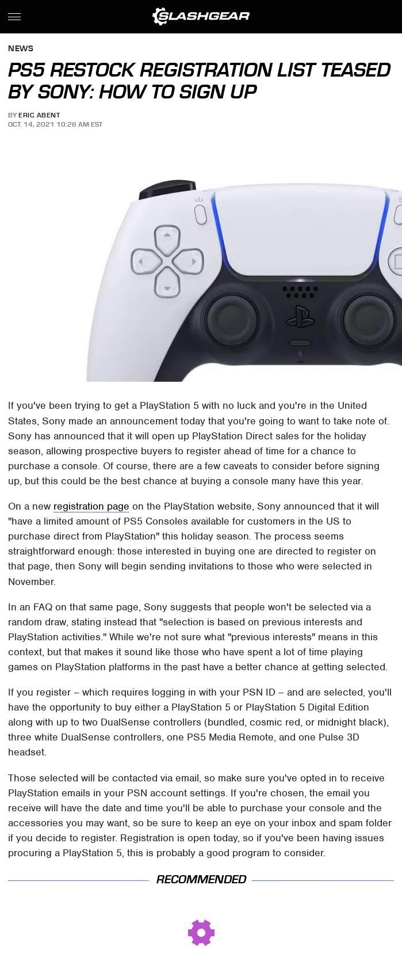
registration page (91, 506)
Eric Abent (39, 115)
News (21, 49)
